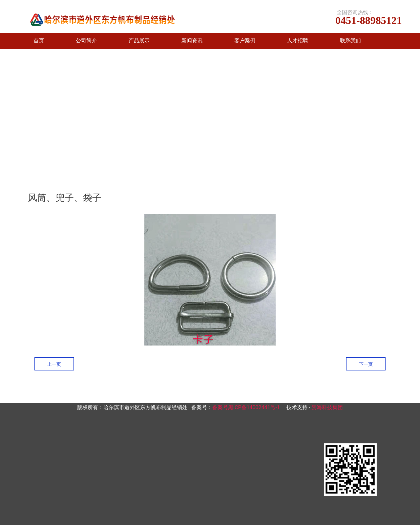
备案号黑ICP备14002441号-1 (246, 407)
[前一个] (7, 120)
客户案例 (245, 41)
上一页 (54, 364)
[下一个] (413, 120)
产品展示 (139, 41)
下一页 (366, 364)
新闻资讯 (192, 41)
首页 (39, 41)
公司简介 (86, 41)
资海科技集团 (327, 407)
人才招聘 (298, 41)
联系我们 (350, 41)
